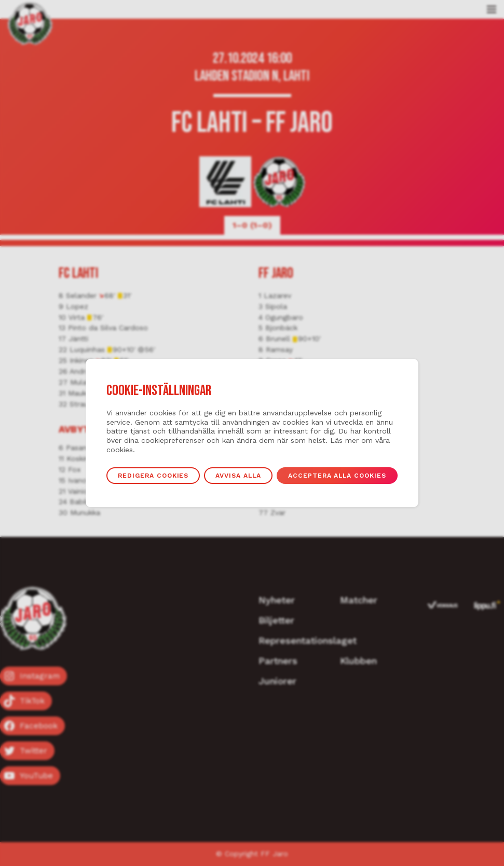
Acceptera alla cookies (338, 476)
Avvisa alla (239, 476)
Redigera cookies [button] (153, 476)
